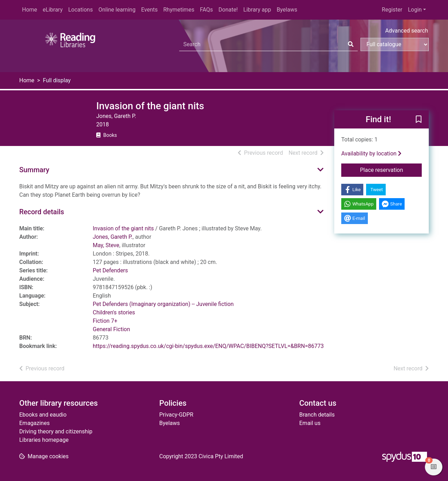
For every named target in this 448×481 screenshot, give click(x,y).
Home (30, 10)
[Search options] (395, 44)
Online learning (117, 10)
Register (392, 10)
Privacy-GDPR (176, 415)
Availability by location (371, 154)
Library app (257, 10)
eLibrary (53, 10)
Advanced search (407, 31)
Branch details (317, 415)
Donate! (228, 10)
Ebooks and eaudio (43, 415)
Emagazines (34, 423)
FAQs (206, 10)
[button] (419, 120)
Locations (80, 10)
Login (415, 10)
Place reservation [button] (391, 169)
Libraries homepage (44, 440)
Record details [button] (42, 212)
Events (149, 10)
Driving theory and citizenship (56, 431)
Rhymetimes (179, 10)
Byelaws (287, 10)
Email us (310, 423)
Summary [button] (34, 170)
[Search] (351, 44)
